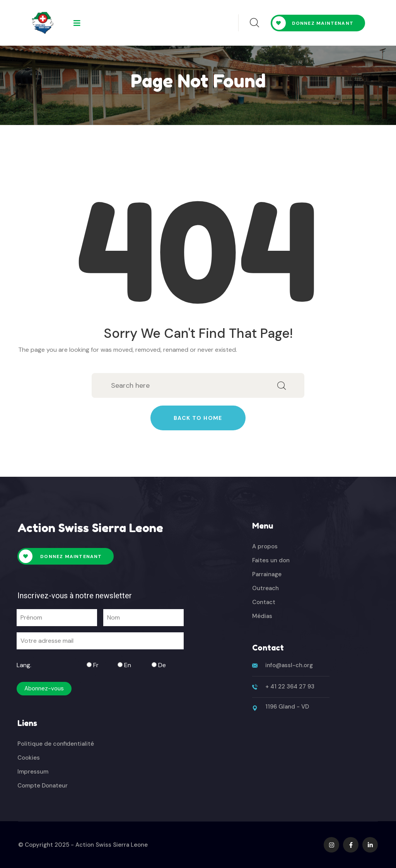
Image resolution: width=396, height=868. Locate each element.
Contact (264, 602)
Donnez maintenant (313, 23)
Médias (262, 616)
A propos (265, 546)
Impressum (33, 772)
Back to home (198, 418)
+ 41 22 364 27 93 (290, 687)
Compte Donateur (43, 786)
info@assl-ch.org (289, 665)
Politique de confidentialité (56, 744)
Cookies (29, 758)
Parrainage (267, 574)
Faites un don (271, 560)
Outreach (265, 588)
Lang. (24, 665)
